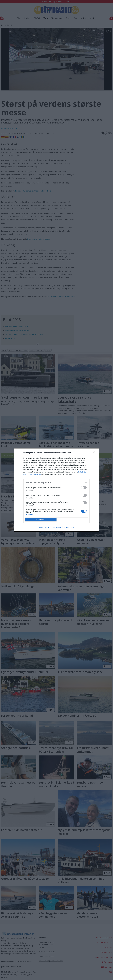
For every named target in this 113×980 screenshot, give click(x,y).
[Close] (95, 453)
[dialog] (56, 490)
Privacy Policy (69, 527)
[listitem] (56, 483)
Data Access (56, 527)
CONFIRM (41, 519)
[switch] (84, 488)
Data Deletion (44, 527)
